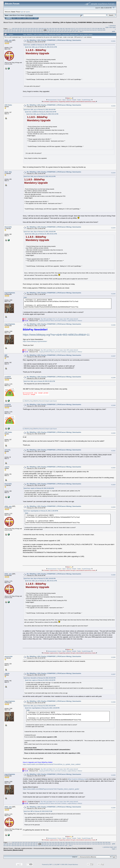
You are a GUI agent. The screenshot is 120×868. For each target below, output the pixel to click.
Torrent (30, 15)
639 (53, 32)
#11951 (113, 451)
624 (13, 32)
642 (61, 32)
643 (63, 32)
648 (77, 32)
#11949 (113, 405)
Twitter (79, 100)
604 (62, 30)
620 (104, 30)
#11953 (113, 485)
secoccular (9, 656)
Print (114, 31)
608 (72, 30)
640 (55, 32)
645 (69, 32)
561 (48, 29)
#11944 (113, 228)
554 (29, 29)
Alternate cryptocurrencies (23, 22)
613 (85, 30)
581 (101, 29)
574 (82, 29)
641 (58, 32)
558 (40, 29)
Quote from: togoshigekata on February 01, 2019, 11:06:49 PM (41, 511)
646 (71, 32)
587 (15, 30)
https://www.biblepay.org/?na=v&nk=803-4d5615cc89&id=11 (56, 335)
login (22, 12)
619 (101, 30)
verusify (7, 450)
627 (21, 32)
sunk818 (8, 377)
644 (66, 32)
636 (45, 32)
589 (21, 30)
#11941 (113, 41)
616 (94, 30)
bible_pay (8, 40)
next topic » (114, 848)
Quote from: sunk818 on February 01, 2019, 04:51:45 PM (39, 45)
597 (42, 30)
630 (29, 32)
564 (56, 29)
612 (83, 30)
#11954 (113, 507)
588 (18, 30)
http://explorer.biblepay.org (77, 779)
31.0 (26, 15)
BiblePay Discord (39, 401)
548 (13, 29)
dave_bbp (8, 172)
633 (37, 32)
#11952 (113, 468)
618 (99, 30)
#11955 (113, 575)
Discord (69, 100)
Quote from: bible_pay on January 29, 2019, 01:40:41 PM (39, 381)
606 (67, 30)
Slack (64, 100)
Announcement (52, 100)
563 (53, 29)
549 (16, 29)
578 (93, 29)
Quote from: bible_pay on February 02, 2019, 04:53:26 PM (39, 706)
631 (31, 32)
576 (88, 29)
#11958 (113, 702)
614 (88, 30)
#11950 (113, 433)
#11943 (113, 173)
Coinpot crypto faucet (51, 401)
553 (26, 29)
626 (18, 32)
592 (29, 30)
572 (77, 29)
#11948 (113, 378)
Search (19, 18)
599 (48, 30)
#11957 (113, 674)
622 (7, 32)
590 (23, 30)
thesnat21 (8, 227)
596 (39, 30)
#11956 (113, 657)
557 (37, 29)
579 (96, 29)
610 (77, 30)
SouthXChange (86, 100)
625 (15, 32)
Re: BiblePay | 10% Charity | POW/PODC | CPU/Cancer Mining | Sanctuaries (54, 40)
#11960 (113, 808)
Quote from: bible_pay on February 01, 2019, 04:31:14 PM (41, 47)
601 (53, 30)
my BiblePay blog (28, 401)
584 (7, 30)
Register (30, 18)
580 (99, 29)
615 (91, 30)
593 (31, 30)
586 (13, 30)
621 (5, 32)
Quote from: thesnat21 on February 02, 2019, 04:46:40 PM (39, 678)
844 (81, 32)
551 (21, 29)
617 (96, 30)
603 (59, 30)
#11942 (113, 106)
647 (74, 32)
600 (51, 30)
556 (34, 29)
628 (23, 32)
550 (19, 29)
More (36, 18)
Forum (59, 100)
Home (9, 18)
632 (34, 32)
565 (58, 29)
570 (72, 29)
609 (75, 30)
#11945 (113, 294)
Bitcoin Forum (8, 22)
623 (10, 32)
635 (42, 32)
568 (66, 29)
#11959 (113, 775)
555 (32, 29)
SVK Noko (8, 105)
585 (10, 30)
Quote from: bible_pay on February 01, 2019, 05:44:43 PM (39, 110)
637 (47, 32)
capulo (7, 467)
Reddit (74, 100)
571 (75, 29)
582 (104, 29)
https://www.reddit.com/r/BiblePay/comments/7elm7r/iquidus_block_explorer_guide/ (51, 789)
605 (64, 30)
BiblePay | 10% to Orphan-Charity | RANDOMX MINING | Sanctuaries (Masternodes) (83, 22)
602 (56, 30)
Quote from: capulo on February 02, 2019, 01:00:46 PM (39, 488)
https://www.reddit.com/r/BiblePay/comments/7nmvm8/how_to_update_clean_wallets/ (52, 764)
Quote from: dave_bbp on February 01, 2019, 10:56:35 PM (39, 232)
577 (90, 29)
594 (34, 30)
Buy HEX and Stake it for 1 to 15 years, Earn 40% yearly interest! (59, 319)
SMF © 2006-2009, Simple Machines (67, 864)
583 (5, 30)
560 (45, 29)
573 (80, 29)
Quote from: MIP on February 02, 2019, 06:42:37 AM (38, 811)
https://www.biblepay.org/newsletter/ (35, 341)
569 (69, 29)
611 (80, 30)
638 (50, 32)
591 (26, 30)
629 (26, 32)
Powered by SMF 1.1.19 (49, 864)
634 (39, 32)
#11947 (113, 356)
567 (64, 29)
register (28, 12)
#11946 (113, 325)
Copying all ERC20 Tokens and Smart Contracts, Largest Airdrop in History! (61, 321)
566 (61, 29)
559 (43, 29)
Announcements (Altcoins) (42, 22)
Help (14, 18)
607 (69, 30)
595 (37, 30)
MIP (6, 355)
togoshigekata (10, 293)
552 (24, 29)
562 (51, 29)
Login (24, 18)
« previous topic (108, 847)
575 (85, 29)
